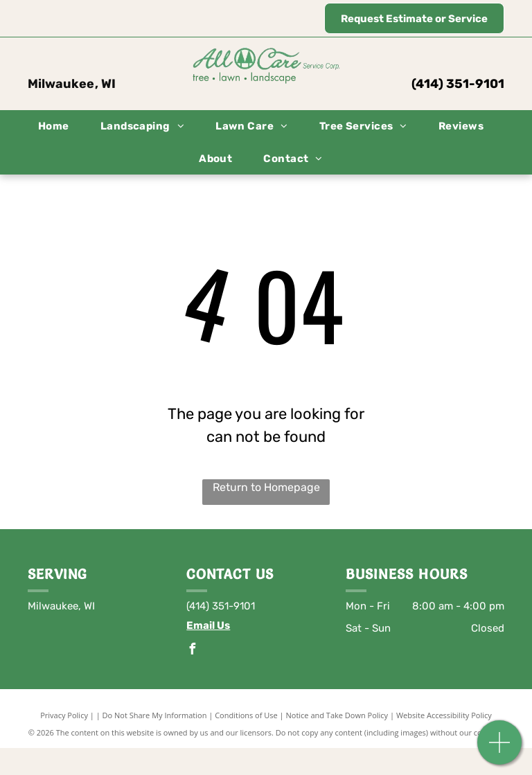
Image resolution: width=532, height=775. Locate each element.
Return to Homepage (266, 487)
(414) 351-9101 (458, 84)
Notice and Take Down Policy (337, 715)
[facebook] (192, 651)
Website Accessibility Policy (444, 715)
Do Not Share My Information (155, 715)
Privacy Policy (64, 715)
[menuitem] (59, 126)
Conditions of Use (246, 715)
